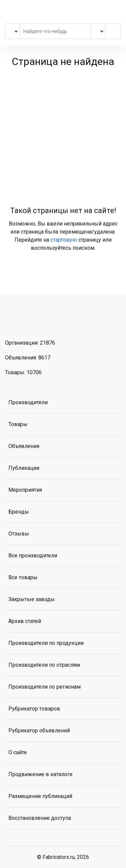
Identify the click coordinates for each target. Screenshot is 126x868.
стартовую (64, 240)
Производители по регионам (45, 687)
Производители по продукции (46, 643)
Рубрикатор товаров (34, 709)
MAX (47, 320)
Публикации (24, 468)
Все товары (23, 577)
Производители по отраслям (44, 665)
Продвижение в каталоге (40, 774)
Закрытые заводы (32, 599)
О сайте (18, 752)
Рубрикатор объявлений (39, 731)
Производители (28, 402)
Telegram (30, 320)
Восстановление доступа (40, 818)
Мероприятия (25, 490)
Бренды (19, 512)
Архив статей (25, 621)
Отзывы (19, 534)
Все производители (33, 555)
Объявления (24, 446)
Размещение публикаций (40, 796)
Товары (18, 424)
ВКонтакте (12, 320)
